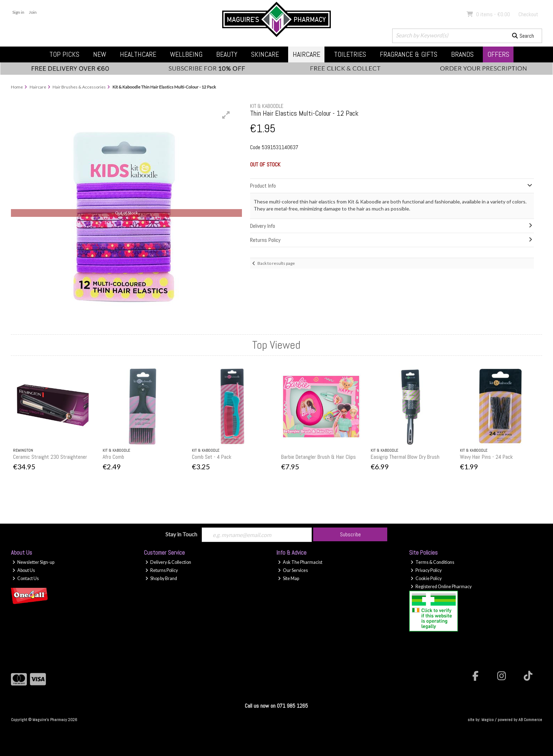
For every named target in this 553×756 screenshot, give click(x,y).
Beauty (227, 54)
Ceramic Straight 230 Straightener (50, 457)
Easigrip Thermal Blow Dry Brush (405, 457)
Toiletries (350, 54)
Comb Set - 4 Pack (212, 457)
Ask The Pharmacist (300, 562)
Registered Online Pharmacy (441, 587)
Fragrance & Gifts (409, 54)
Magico (488, 720)
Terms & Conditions (432, 562)
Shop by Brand (161, 578)
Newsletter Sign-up (33, 562)
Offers (498, 54)
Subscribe (350, 534)
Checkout (528, 14)
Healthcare (138, 54)
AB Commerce (530, 720)
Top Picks (64, 54)
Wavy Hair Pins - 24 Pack (486, 457)
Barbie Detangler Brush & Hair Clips (318, 457)
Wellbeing (186, 54)
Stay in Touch (181, 534)
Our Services (293, 570)
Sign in (18, 12)
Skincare (265, 54)
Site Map (288, 578)
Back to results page (276, 263)
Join (33, 12)
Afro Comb (113, 457)
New (100, 54)
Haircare (306, 54)
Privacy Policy (426, 570)
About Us (24, 570)
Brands (462, 54)
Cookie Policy (426, 578)
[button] (226, 115)
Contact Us (26, 578)
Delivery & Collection (168, 562)
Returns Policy (162, 570)
